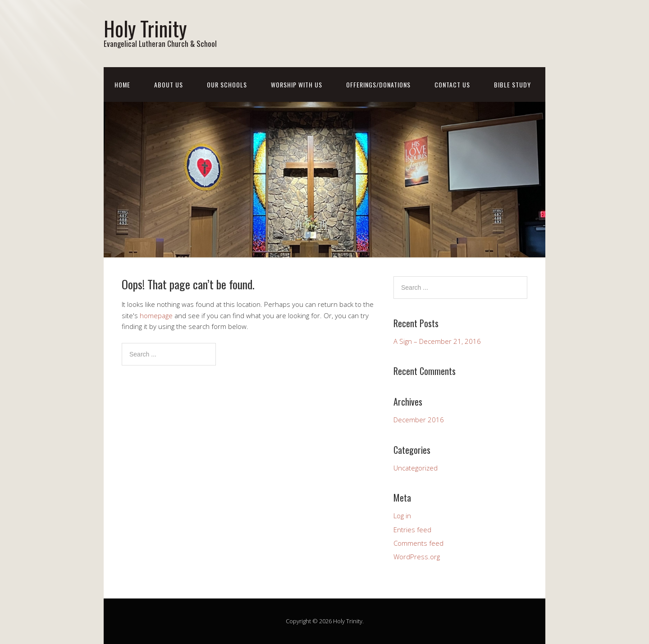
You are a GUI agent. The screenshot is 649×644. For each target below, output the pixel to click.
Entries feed (412, 530)
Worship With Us (297, 84)
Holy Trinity (145, 28)
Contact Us (452, 84)
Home (122, 84)
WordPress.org (417, 557)
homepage (156, 315)
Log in (402, 516)
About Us (169, 84)
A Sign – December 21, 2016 (437, 341)
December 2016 (419, 420)
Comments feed (418, 543)
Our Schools (227, 84)
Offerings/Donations (378, 84)
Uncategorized (416, 468)
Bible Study (512, 84)
